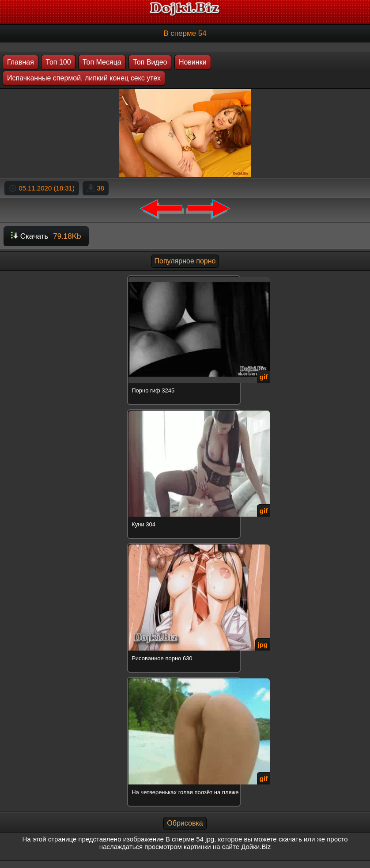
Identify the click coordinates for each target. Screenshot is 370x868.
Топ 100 (58, 62)
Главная (21, 62)
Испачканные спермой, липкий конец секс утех (84, 78)
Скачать (46, 236)
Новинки (193, 62)
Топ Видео (150, 62)
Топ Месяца (102, 62)
